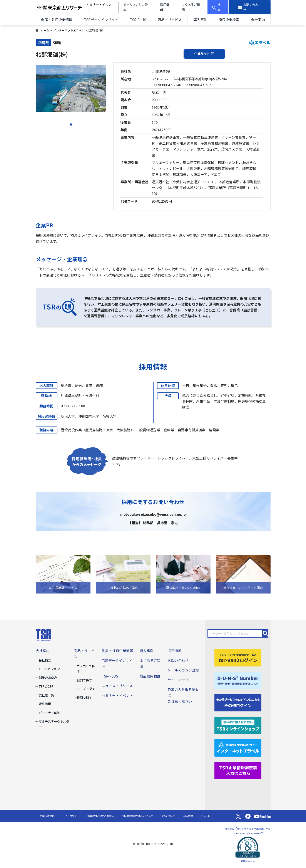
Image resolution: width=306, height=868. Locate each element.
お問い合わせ (178, 660)
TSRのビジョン (49, 669)
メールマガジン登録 (183, 670)
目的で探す (84, 680)
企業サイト (204, 54)
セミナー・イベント (117, 695)
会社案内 (258, 20)
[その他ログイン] (238, 702)
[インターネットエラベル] (238, 747)
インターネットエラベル (69, 30)
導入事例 (200, 20)
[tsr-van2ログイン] (238, 657)
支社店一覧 (46, 695)
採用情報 (174, 651)
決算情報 (45, 704)
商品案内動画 (150, 676)
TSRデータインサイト (101, 20)
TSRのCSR (46, 686)
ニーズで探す (86, 689)
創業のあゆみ (48, 677)
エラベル (260, 42)
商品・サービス (170, 20)
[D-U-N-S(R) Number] (238, 680)
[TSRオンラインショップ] (238, 725)
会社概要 (45, 660)
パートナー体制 (49, 713)
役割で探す (84, 697)
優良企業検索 (229, 20)
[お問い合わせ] (250, 7)
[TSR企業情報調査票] (238, 770)
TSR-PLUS (138, 20)
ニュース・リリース (117, 686)
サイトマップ (178, 680)
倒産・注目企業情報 (57, 20)
